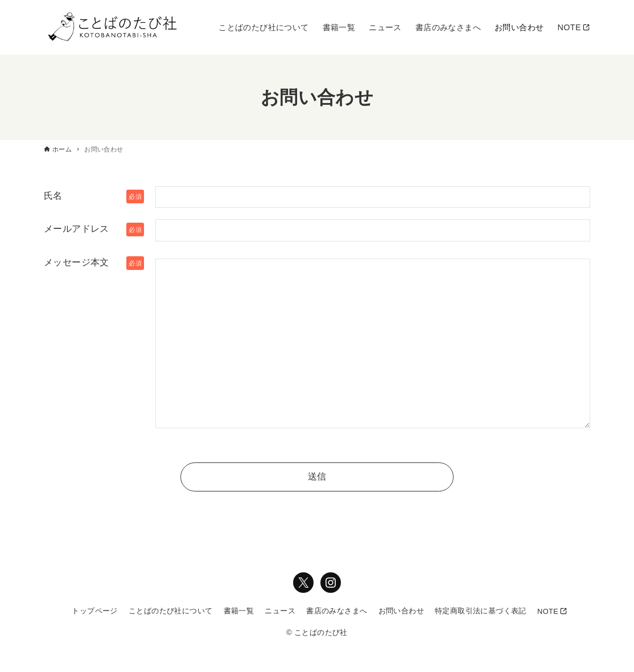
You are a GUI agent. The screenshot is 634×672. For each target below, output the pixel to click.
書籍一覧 (239, 611)
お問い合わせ (401, 611)
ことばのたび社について (170, 611)
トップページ (94, 611)
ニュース (280, 611)
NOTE (548, 611)
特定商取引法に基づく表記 (481, 611)
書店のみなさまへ (337, 611)
